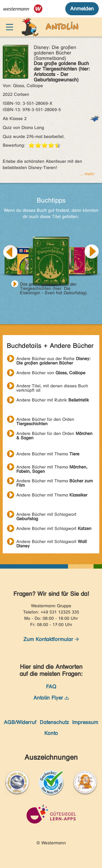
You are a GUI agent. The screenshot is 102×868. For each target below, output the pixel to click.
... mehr (87, 174)
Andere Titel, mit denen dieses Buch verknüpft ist (52, 387)
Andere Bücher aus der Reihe (53, 359)
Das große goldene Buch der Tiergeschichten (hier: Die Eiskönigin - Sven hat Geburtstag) (53, 285)
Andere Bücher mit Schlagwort (46, 515)
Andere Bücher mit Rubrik (53, 400)
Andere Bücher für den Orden (45, 420)
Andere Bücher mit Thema (48, 454)
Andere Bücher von (51, 373)
